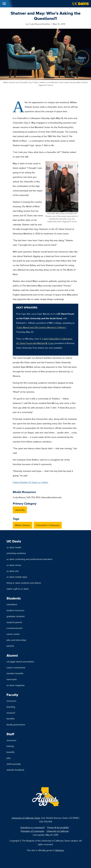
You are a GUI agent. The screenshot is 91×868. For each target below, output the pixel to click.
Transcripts (12, 679)
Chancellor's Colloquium (48, 525)
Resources (11, 701)
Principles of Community (32, 831)
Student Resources (15, 610)
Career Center (13, 634)
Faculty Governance (16, 725)
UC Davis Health (14, 547)
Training (10, 746)
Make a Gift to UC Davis (18, 589)
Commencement (14, 628)
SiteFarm (60, 850)
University (20, 510)
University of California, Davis (26, 818)
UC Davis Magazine (16, 685)
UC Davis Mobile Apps (17, 577)
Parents (10, 646)
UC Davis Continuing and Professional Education (30, 559)
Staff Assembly (14, 764)
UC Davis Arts (13, 571)
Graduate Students (16, 616)
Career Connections (16, 667)
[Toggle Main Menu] (4, 4)
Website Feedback (15, 770)
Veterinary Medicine (16, 553)
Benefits (11, 719)
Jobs (9, 758)
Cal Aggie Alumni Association (20, 662)
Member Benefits (15, 673)
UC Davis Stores (14, 565)
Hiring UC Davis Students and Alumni (24, 583)
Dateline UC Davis (30, 482)
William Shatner (23, 525)
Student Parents (14, 622)
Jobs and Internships (16, 640)
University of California (58, 831)
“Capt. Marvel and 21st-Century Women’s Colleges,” (41, 327)
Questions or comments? (33, 827)
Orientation (12, 604)
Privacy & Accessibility (58, 827)
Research (11, 713)
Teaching (11, 707)
